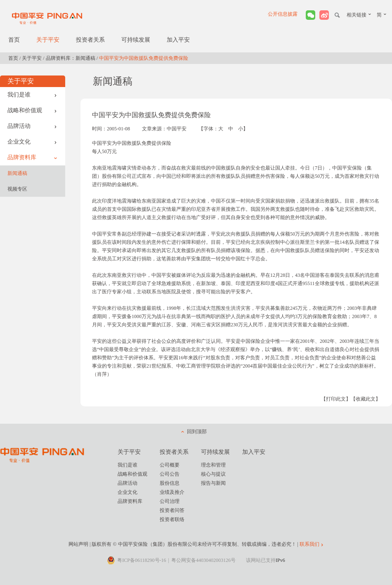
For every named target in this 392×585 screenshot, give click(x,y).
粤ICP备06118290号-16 (142, 560)
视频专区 (17, 189)
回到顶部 (197, 432)
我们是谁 (32, 95)
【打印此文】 (336, 399)
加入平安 (178, 40)
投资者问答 (172, 510)
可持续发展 (136, 40)
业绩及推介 (172, 492)
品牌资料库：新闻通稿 (71, 58)
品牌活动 (32, 126)
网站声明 (78, 544)
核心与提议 (213, 474)
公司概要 (170, 465)
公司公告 (170, 474)
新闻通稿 (17, 173)
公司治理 (170, 501)
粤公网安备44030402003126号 (203, 560)
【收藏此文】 (366, 399)
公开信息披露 (283, 14)
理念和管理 (213, 465)
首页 (14, 40)
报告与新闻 (213, 483)
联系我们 (309, 544)
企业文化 (32, 142)
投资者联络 (172, 519)
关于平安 (48, 40)
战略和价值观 (32, 110)
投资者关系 (90, 40)
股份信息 (170, 483)
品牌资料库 (32, 157)
